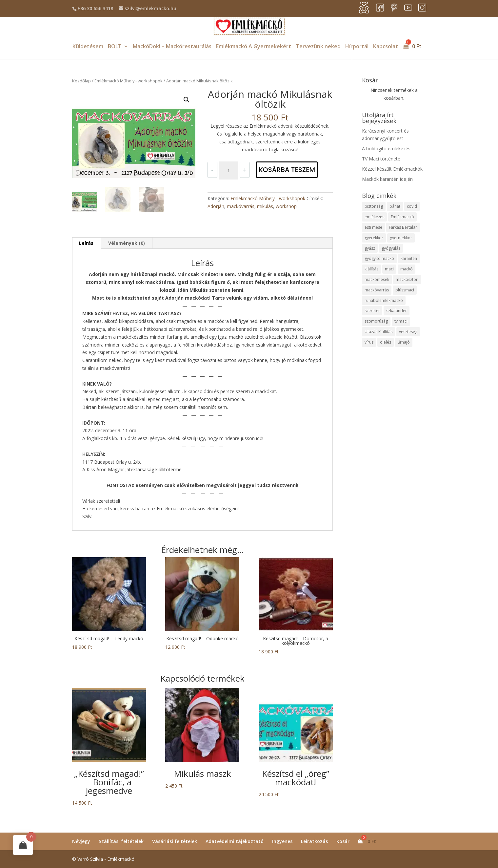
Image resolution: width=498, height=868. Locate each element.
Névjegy (81, 841)
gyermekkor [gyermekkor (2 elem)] (401, 238)
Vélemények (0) (127, 243)
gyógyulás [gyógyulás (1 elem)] (391, 248)
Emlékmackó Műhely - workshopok (129, 81)
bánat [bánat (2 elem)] (395, 206)
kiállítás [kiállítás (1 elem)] (371, 269)
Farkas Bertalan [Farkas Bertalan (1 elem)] (403, 227)
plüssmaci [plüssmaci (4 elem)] (405, 290)
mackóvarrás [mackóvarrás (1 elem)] (377, 290)
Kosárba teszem (287, 170)
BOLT (115, 47)
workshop (286, 206)
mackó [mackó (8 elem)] (407, 269)
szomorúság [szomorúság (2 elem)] (376, 321)
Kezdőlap (81, 81)
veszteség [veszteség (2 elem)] (408, 332)
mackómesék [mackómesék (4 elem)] (377, 279)
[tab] (86, 243)
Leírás (86, 243)
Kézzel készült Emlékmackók (392, 169)
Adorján (216, 206)
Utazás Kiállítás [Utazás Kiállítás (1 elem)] (378, 332)
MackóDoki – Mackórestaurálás (172, 47)
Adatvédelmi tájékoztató (235, 841)
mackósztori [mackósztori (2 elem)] (407, 279)
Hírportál (357, 47)
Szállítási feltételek (121, 841)
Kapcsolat (386, 47)
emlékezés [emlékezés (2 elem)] (374, 217)
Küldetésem (88, 47)
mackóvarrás (241, 206)
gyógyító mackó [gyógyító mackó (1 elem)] (379, 258)
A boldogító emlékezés (386, 148)
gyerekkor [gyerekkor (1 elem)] (374, 238)
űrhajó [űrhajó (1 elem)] (404, 342)
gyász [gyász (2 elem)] (370, 248)
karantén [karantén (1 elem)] (409, 258)
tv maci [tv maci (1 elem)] (401, 321)
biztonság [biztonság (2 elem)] (374, 206)
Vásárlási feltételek (175, 841)
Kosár (343, 841)
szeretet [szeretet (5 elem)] (372, 311)
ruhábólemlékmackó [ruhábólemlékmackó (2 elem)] (384, 300)
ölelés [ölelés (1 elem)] (386, 342)
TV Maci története (381, 159)
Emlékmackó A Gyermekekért (254, 47)
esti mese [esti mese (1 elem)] (373, 227)
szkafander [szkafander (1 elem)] (397, 311)
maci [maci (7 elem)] (389, 269)
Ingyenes (282, 841)
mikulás (265, 206)
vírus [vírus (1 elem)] (369, 342)
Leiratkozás (314, 841)
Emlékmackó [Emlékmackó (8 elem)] (402, 217)
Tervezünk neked (318, 47)
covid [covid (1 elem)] (412, 206)
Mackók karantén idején (387, 179)
